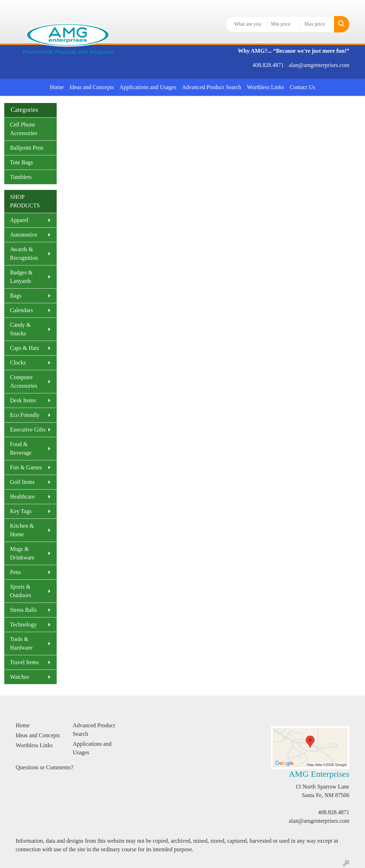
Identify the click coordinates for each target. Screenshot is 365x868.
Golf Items (22, 482)
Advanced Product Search (211, 87)
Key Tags (21, 511)
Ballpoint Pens (27, 148)
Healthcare (22, 497)
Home (57, 87)
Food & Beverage (21, 448)
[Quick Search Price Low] (284, 24)
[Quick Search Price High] (317, 24)
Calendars (21, 310)
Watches (20, 677)
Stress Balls (23, 610)
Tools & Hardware (21, 643)
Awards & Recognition (24, 254)
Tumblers (21, 177)
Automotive (24, 235)
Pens (15, 572)
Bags (16, 296)
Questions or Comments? (45, 767)
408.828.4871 (268, 65)
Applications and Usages (148, 87)
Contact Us (303, 87)
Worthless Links (266, 87)
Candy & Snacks (20, 329)
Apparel (19, 220)
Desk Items (23, 400)
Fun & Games (26, 467)
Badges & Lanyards (21, 277)
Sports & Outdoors (21, 591)
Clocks (18, 363)
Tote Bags (21, 162)
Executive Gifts (28, 430)
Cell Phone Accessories (24, 129)
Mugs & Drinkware (22, 553)
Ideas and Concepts (92, 87)
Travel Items (24, 662)
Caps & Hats (25, 348)
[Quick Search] (246, 24)
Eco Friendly (25, 415)
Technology (23, 624)
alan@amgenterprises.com (319, 65)
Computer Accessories (24, 381)
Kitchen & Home (22, 530)
